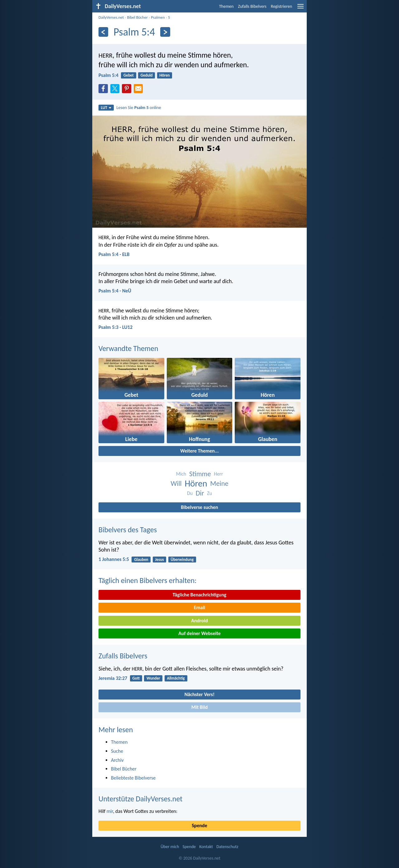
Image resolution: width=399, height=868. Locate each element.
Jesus (159, 560)
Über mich (170, 847)
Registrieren (281, 6)
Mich (181, 474)
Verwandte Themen (128, 348)
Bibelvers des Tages (128, 530)
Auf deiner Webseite (199, 633)
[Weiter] (165, 32)
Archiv (117, 760)
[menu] (300, 9)
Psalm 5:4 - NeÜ (115, 291)
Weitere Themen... (199, 451)
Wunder (153, 678)
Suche (117, 751)
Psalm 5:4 (108, 75)
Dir (200, 493)
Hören (164, 75)
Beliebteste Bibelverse (133, 778)
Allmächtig (176, 678)
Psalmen (158, 17)
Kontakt (206, 847)
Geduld (147, 75)
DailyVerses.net (111, 17)
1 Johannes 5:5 (114, 559)
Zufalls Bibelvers (252, 6)
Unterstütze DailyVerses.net (140, 799)
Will (176, 484)
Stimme (200, 474)
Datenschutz (227, 847)
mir (110, 811)
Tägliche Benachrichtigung (199, 595)
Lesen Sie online (139, 107)
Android (199, 621)
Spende (199, 825)
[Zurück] (103, 32)
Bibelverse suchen (199, 507)
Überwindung (182, 560)
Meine (219, 484)
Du (190, 493)
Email (200, 607)
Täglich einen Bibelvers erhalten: (147, 580)
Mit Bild (200, 707)
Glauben (141, 560)
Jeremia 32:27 (113, 678)
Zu (209, 493)
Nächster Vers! (199, 694)
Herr (218, 474)
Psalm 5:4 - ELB (114, 254)
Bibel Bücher (137, 17)
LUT (106, 108)
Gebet (129, 75)
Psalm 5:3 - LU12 (115, 327)
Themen (226, 6)
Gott (136, 678)
